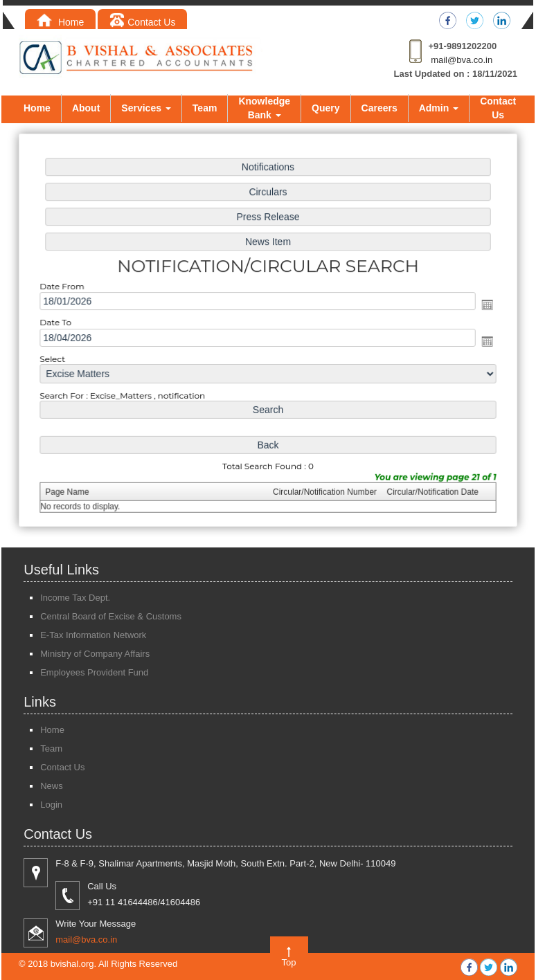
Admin (439, 108)
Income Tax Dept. (75, 598)
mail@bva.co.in (462, 60)
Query (325, 108)
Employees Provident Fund (94, 672)
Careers (379, 108)
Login (51, 805)
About (86, 108)
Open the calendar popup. (483, 305)
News (52, 786)
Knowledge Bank (264, 108)
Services (146, 108)
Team (205, 108)
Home (60, 22)
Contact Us (142, 22)
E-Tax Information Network (93, 635)
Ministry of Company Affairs (95, 654)
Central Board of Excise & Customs (111, 616)
